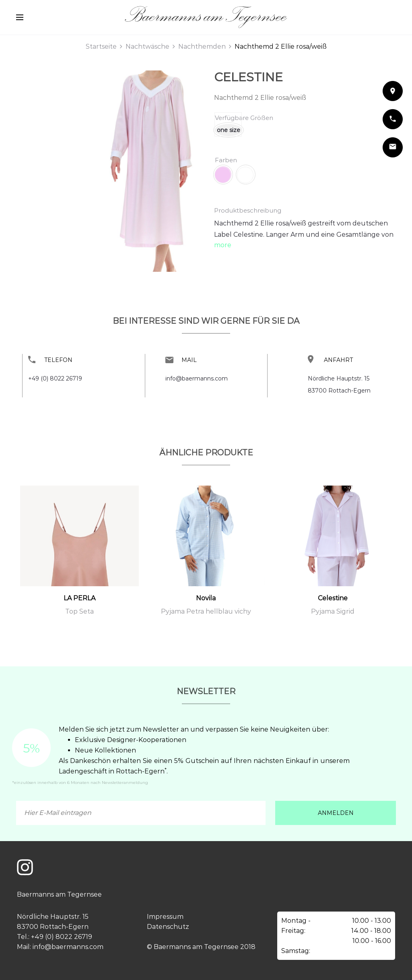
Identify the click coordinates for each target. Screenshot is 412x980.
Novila (206, 598)
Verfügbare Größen (244, 118)
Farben (226, 160)
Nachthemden (202, 47)
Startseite (101, 47)
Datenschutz (168, 927)
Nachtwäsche (147, 47)
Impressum (165, 917)
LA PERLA (79, 598)
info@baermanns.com (197, 378)
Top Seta (79, 611)
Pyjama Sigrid (333, 611)
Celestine (248, 77)
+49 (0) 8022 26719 (55, 378)
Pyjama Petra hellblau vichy (206, 611)
